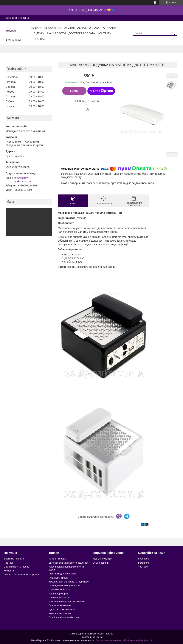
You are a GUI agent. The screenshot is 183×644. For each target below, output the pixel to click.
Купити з (101, 91)
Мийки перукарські (59, 598)
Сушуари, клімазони (60, 605)
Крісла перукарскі (58, 594)
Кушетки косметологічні (62, 609)
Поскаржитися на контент (109, 640)
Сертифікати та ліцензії (17, 567)
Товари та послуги (45, 28)
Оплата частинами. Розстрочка (21, 575)
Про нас (40, 39)
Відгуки (39, 33)
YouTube (143, 567)
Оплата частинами (103, 28)
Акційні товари (75, 28)
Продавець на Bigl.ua (91, 637)
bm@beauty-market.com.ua (22, 180)
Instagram (144, 563)
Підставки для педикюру (62, 574)
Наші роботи (56, 33)
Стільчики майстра (59, 589)
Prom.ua (109, 634)
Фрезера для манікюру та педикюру (69, 582)
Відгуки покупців (103, 559)
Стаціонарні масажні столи (64, 617)
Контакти (105, 33)
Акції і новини (101, 563)
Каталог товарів (57, 559)
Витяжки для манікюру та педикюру (68, 563)
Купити (74, 91)
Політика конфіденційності (138, 640)
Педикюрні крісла (58, 578)
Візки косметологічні (60, 613)
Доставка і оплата (82, 33)
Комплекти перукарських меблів (67, 601)
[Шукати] (173, 33)
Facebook (144, 559)
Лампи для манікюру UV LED (65, 586)
